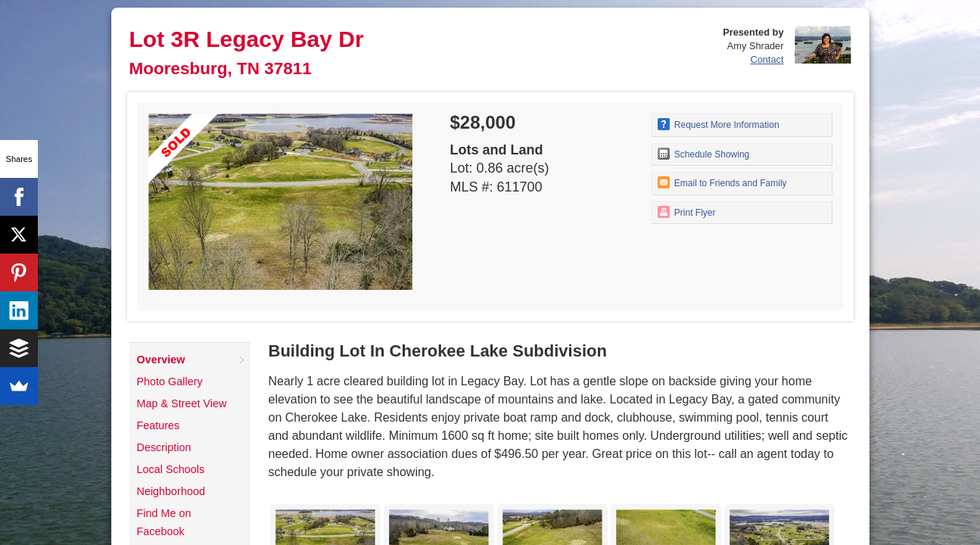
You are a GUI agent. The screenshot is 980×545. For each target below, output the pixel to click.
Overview (161, 360)
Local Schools (171, 469)
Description (164, 447)
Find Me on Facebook (164, 522)
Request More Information (719, 124)
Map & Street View (182, 403)
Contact (767, 59)
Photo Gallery (170, 381)
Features (159, 425)
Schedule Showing (704, 154)
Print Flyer (687, 212)
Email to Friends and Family (722, 182)
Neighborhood (171, 491)
